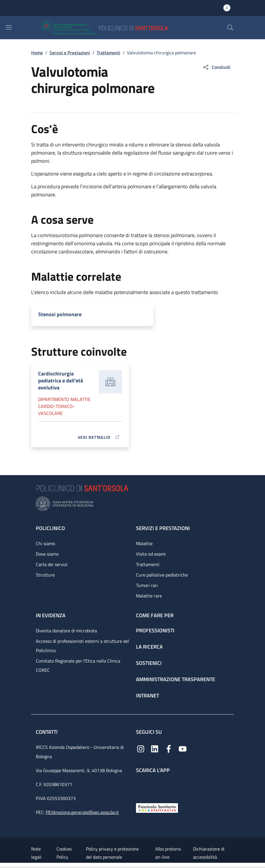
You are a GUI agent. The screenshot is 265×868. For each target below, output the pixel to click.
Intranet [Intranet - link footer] (147, 696)
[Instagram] (141, 748)
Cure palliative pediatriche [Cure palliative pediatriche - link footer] (162, 575)
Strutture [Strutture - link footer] (45, 575)
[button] (230, 28)
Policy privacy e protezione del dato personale (112, 853)
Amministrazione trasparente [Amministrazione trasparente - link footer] (176, 679)
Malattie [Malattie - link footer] (144, 543)
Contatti (47, 732)
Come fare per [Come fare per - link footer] (155, 615)
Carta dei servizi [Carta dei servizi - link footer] (52, 564)
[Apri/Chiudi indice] (3, 865)
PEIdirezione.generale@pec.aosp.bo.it (82, 812)
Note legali (36, 853)
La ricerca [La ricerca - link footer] (149, 647)
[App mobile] (141, 787)
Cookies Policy (64, 853)
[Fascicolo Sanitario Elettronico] (157, 807)
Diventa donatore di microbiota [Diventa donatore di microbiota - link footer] (66, 631)
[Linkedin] (155, 748)
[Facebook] (169, 748)
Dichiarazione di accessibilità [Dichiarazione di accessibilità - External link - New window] (209, 853)
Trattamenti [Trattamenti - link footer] (148, 564)
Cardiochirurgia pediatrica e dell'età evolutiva (61, 381)
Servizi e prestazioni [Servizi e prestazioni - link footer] (163, 528)
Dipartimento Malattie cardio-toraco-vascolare (64, 406)
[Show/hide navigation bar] (9, 27)
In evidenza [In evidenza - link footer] (51, 615)
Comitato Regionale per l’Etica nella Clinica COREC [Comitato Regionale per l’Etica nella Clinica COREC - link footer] (78, 665)
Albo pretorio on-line (168, 853)
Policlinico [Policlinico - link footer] (50, 528)
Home (37, 53)
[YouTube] (183, 748)
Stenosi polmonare (60, 314)
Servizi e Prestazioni (70, 53)
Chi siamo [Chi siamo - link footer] (45, 543)
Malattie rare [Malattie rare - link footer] (149, 596)
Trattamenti (108, 53)
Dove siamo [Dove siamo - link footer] (47, 554)
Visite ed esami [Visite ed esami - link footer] (151, 554)
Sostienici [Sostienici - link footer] (149, 663)
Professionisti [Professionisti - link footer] (155, 630)
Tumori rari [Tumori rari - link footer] (147, 585)
